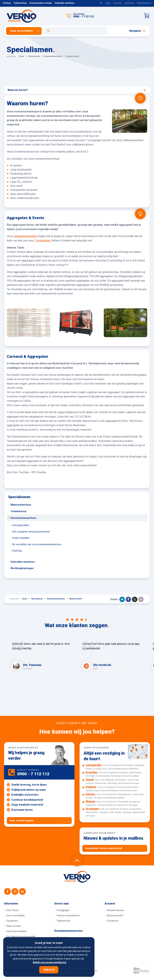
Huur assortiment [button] (22, 31)
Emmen (90, 794)
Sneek (90, 780)
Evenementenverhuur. (24, 518)
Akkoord (49, 970)
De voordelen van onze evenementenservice (37, 544)
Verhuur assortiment (68, 915)
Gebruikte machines (65, 3)
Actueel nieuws (115, 910)
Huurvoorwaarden (16, 931)
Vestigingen (63, 910)
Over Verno (13, 910)
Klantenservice (144, 3)
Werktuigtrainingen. (22, 568)
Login (108, 3)
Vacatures (129, 3)
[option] (42, 656)
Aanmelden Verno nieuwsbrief (104, 848)
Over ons (118, 3)
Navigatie (137, 31)
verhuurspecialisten (26, 236)
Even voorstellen (16, 915)
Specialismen (20, 497)
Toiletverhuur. (19, 511)
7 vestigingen (42, 241)
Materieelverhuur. (21, 505)
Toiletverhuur (20, 3)
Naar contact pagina (22, 821)
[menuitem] (25, 31)
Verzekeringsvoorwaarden (21, 936)
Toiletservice (64, 921)
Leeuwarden (94, 765)
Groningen (92, 809)
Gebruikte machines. (23, 562)
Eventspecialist (21, 525)
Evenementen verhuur (41, 3)
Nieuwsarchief (115, 915)
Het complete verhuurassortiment (31, 532)
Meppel (90, 801)
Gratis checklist (21, 538)
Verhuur (7, 3)
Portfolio (17, 551)
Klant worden (14, 926)
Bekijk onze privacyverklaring (50, 962)
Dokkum (91, 787)
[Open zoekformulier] (76, 31)
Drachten (92, 772)
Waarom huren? (77, 90)
